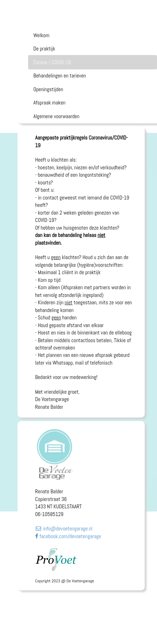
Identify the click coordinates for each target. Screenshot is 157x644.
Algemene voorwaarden (56, 116)
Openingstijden (48, 89)
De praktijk (44, 49)
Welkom (41, 35)
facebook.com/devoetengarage (68, 536)
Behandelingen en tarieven (60, 76)
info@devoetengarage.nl (64, 528)
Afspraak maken (49, 103)
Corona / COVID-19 (52, 62)
